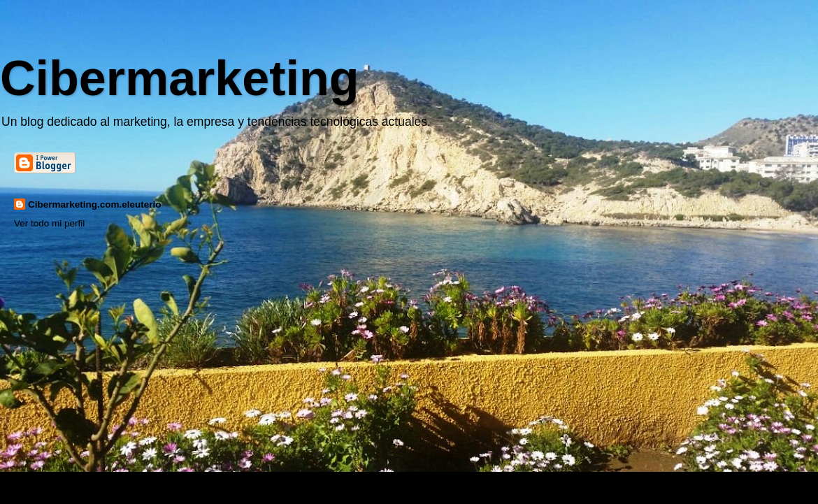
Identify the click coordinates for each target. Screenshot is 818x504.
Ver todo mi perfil (49, 223)
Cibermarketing (179, 78)
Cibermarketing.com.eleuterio (95, 204)
